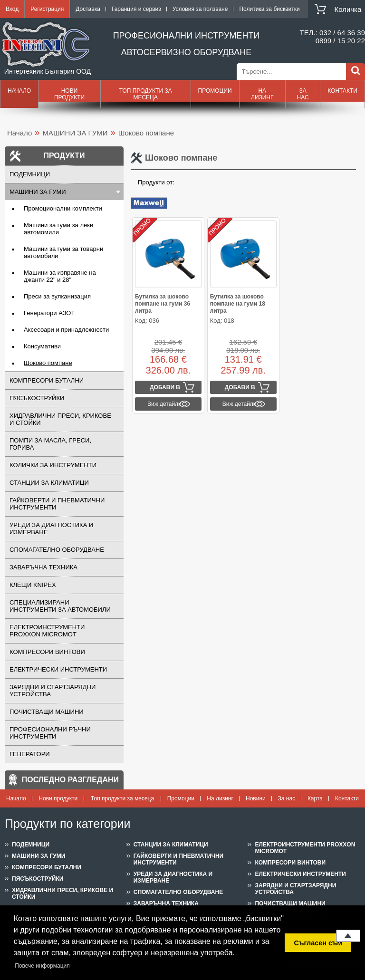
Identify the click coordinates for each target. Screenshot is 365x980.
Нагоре (348, 936)
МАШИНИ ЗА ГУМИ (75, 133)
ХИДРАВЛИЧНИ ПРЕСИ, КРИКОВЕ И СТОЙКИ (60, 419)
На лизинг (262, 94)
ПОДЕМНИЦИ (30, 174)
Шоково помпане (48, 363)
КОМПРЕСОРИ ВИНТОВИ (47, 652)
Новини (256, 798)
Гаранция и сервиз (136, 9)
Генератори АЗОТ (49, 313)
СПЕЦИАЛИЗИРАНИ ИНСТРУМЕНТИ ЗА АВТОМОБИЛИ (60, 606)
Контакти (342, 91)
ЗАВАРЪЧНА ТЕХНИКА (43, 567)
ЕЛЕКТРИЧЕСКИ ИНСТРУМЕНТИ (58, 669)
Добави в (165, 387)
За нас (303, 94)
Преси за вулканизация (57, 296)
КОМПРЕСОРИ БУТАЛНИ (47, 380)
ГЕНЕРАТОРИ (30, 754)
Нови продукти (69, 94)
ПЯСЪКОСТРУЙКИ (37, 398)
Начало (19, 91)
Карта (315, 798)
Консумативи (42, 346)
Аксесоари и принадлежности (66, 330)
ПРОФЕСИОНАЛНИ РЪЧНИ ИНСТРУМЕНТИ (50, 733)
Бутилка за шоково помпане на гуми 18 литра (238, 304)
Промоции (215, 91)
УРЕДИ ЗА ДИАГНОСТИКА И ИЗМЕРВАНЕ (51, 528)
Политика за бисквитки (269, 9)
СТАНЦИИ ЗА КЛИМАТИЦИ (49, 483)
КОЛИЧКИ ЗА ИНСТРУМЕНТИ (53, 465)
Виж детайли (164, 404)
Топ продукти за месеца (146, 94)
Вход (12, 9)
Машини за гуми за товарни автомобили (63, 252)
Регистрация (47, 9)
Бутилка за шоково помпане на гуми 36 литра (163, 304)
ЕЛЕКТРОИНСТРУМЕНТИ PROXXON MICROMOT (47, 631)
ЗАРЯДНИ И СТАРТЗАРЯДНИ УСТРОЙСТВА (53, 691)
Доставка (88, 9)
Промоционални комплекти (63, 208)
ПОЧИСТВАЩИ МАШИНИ (47, 712)
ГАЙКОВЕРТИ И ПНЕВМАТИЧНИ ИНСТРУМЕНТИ (57, 504)
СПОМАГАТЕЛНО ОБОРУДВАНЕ (57, 550)
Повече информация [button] (42, 966)
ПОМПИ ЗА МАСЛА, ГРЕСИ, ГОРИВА (50, 444)
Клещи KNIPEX (33, 585)
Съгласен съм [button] (318, 943)
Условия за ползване (200, 9)
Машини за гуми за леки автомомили (58, 229)
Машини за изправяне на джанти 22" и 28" (60, 276)
